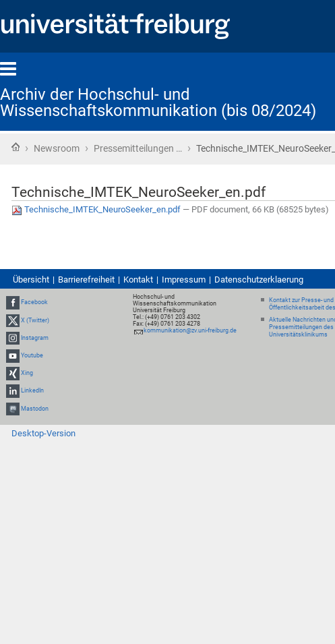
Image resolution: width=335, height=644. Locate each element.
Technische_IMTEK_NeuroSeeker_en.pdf (97, 209)
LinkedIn (32, 391)
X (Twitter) (35, 320)
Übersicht (31, 280)
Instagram (35, 338)
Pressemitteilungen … (138, 148)
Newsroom (57, 148)
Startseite (16, 147)
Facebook (34, 303)
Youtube (32, 355)
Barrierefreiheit (86, 280)
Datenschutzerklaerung (259, 280)
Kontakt (138, 280)
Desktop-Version (43, 433)
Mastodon (35, 409)
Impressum (184, 280)
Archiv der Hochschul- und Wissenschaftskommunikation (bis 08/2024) (158, 103)
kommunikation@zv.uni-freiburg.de (190, 330)
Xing (27, 373)
